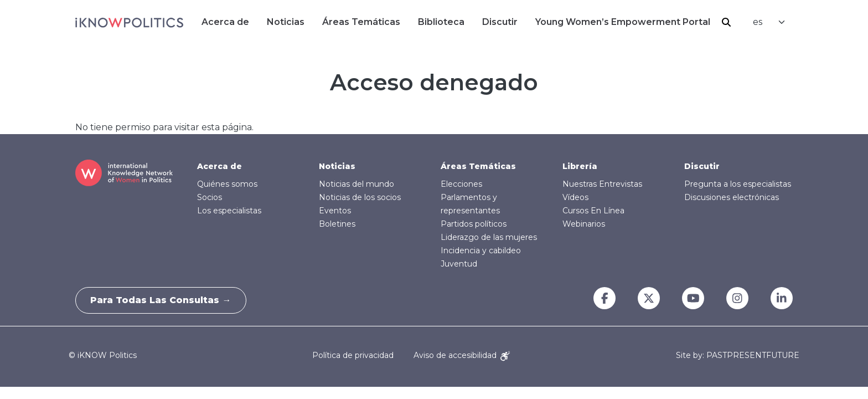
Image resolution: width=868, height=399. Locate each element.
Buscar (726, 22)
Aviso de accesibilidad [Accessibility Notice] (462, 355)
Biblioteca (441, 22)
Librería (580, 166)
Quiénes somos (227, 184)
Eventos (335, 211)
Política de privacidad (353, 355)
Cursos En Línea (593, 211)
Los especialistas (229, 211)
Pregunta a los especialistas (738, 184)
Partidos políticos (474, 224)
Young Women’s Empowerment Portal (623, 22)
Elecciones (461, 184)
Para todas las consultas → (163, 300)
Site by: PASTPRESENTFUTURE (738, 355)
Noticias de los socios (360, 197)
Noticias (286, 22)
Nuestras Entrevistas (602, 184)
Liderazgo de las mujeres (489, 237)
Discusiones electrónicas (732, 197)
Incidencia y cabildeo (481, 250)
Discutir (500, 22)
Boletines (337, 224)
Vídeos (575, 197)
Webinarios (584, 224)
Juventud (459, 264)
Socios (210, 197)
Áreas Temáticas (361, 22)
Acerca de (225, 22)
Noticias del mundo (356, 184)
